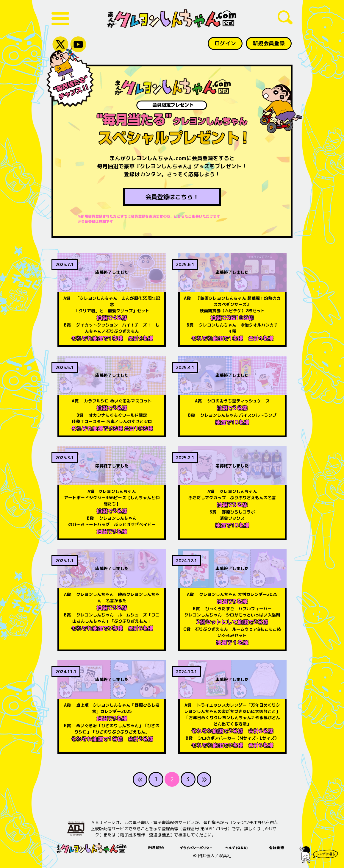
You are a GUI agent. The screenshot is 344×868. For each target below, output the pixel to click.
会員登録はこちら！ (172, 197)
